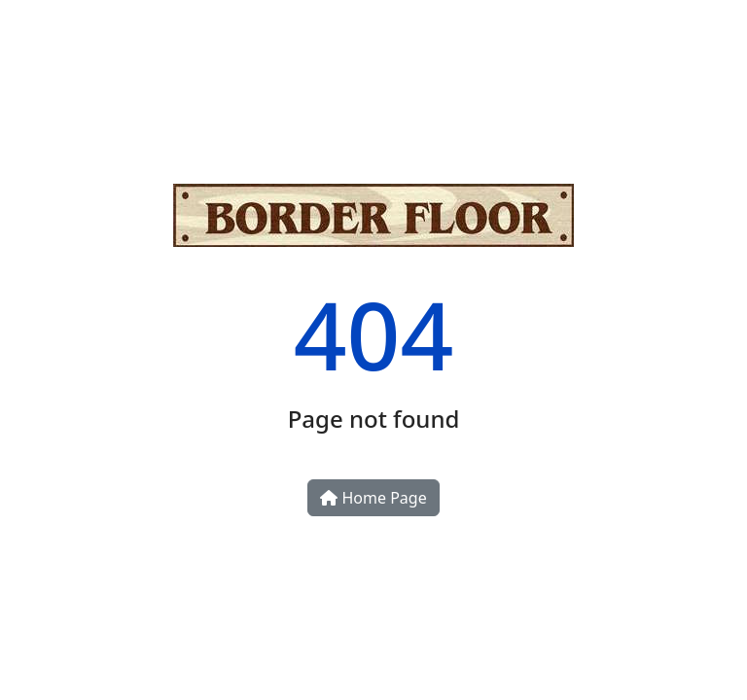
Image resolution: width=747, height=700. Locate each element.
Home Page (373, 498)
